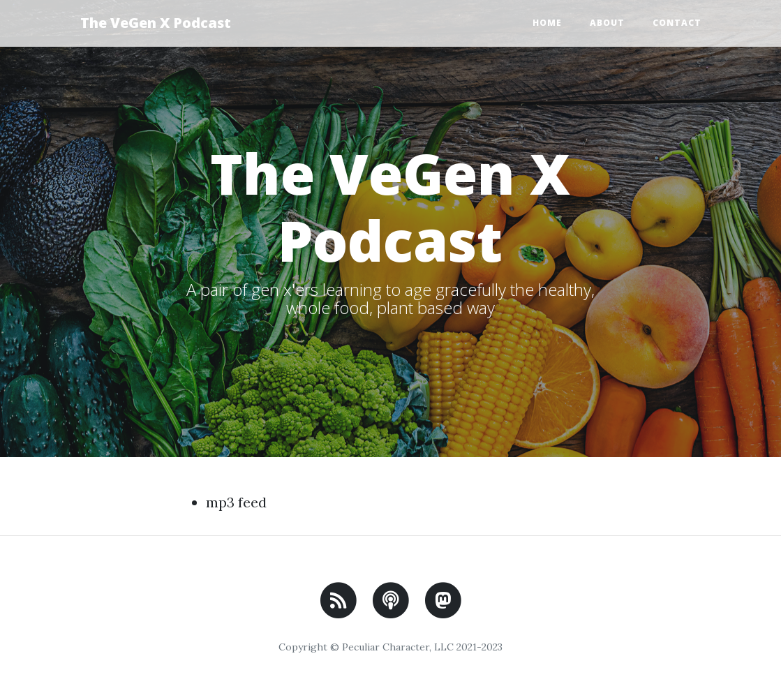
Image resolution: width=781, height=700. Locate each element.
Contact (677, 23)
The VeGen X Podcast (156, 23)
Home (547, 23)
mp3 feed (236, 502)
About (607, 23)
